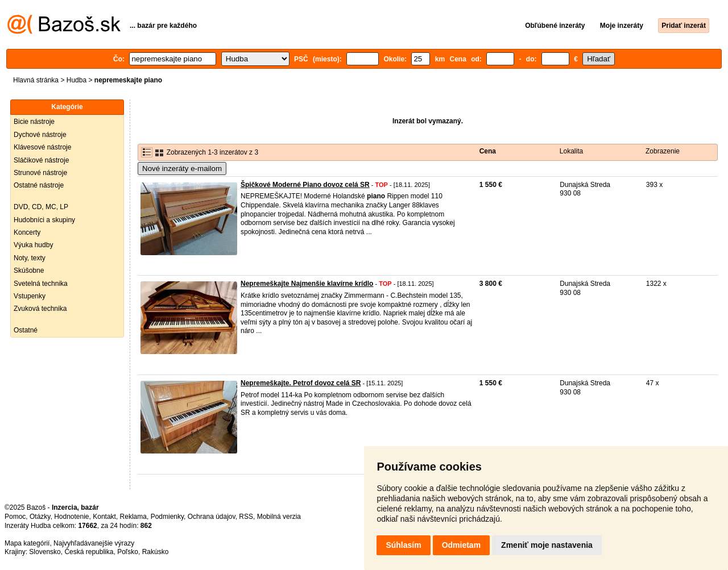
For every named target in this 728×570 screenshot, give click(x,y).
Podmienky (167, 517)
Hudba (76, 80)
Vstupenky (30, 296)
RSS (246, 517)
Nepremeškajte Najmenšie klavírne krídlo (307, 284)
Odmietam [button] (461, 545)
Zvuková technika (40, 309)
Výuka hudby (33, 245)
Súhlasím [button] (403, 545)
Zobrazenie (663, 151)
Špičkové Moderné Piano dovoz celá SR (305, 185)
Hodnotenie (71, 517)
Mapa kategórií (27, 543)
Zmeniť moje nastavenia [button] (547, 545)
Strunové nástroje (40, 173)
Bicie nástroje (34, 122)
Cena (488, 151)
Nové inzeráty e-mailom (182, 168)
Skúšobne (29, 271)
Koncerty (27, 232)
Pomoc (15, 517)
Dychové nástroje (40, 135)
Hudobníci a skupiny (44, 220)
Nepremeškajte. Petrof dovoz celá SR (301, 383)
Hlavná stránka (36, 80)
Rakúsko (156, 552)
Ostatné (26, 330)
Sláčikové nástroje (41, 160)
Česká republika (89, 552)
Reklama (133, 517)
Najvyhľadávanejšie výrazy (94, 543)
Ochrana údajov (212, 517)
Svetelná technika (41, 284)
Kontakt (104, 517)
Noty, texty (30, 258)
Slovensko (45, 552)
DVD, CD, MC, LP (41, 207)
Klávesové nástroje (42, 147)
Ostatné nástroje (39, 185)
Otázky (40, 517)
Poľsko (128, 552)
